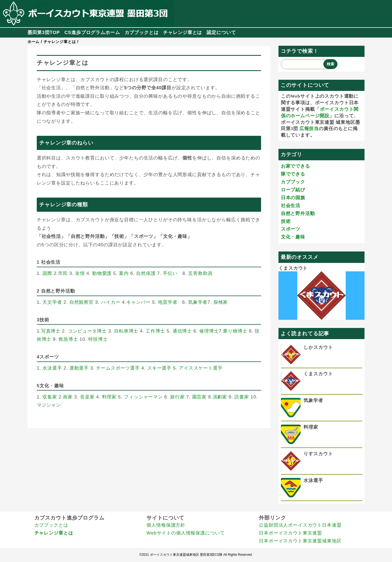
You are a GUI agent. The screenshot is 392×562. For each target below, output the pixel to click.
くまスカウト (293, 268)
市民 (63, 273)
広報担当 (309, 129)
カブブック (293, 182)
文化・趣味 (293, 237)
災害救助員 (200, 273)
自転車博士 (126, 331)
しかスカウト (318, 347)
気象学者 (198, 302)
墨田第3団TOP (44, 33)
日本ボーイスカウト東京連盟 (290, 533)
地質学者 (168, 302)
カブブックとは (142, 33)
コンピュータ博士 (87, 331)
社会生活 (291, 206)
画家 (68, 397)
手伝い (170, 273)
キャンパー (138, 302)
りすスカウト (318, 454)
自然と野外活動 (298, 214)
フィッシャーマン (143, 397)
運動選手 (79, 368)
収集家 (50, 397)
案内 (124, 273)
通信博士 (182, 331)
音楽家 (87, 397)
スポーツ (291, 229)
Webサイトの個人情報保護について (186, 533)
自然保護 (146, 273)
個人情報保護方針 (166, 525)
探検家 (221, 302)
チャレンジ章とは (183, 33)
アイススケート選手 (201, 368)
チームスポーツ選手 (118, 368)
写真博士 (51, 331)
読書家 (242, 397)
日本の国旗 (293, 198)
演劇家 (220, 397)
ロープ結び (293, 190)
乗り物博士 (235, 331)
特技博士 (98, 339)
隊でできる (293, 174)
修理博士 (209, 331)
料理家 (109, 397)
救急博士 (68, 339)
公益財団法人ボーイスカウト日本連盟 (300, 525)
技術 (286, 221)
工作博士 (155, 331)
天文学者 (52, 302)
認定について (221, 33)
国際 (47, 273)
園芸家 (200, 397)
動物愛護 (102, 273)
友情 (80, 273)
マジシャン (49, 405)
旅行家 (177, 397)
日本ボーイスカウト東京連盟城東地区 (300, 541)
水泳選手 (52, 368)
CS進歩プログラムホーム (92, 33)
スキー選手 (159, 368)
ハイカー (111, 302)
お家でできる (295, 166)
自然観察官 (82, 302)
